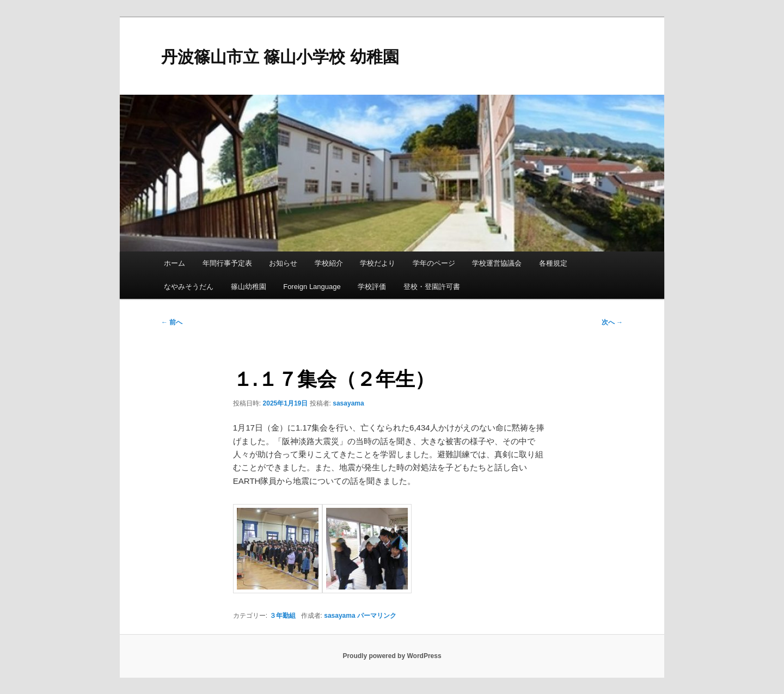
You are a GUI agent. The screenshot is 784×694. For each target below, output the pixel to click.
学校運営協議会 (497, 263)
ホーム (174, 263)
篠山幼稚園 (249, 287)
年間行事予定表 (227, 263)
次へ (612, 322)
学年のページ (434, 263)
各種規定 (553, 263)
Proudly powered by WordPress (392, 656)
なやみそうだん (189, 287)
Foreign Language (312, 287)
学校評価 (372, 287)
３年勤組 (283, 616)
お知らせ (283, 263)
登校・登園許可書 (432, 287)
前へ (172, 322)
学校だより (378, 263)
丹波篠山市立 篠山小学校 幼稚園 (280, 57)
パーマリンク (377, 616)
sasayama (348, 403)
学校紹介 (329, 263)
